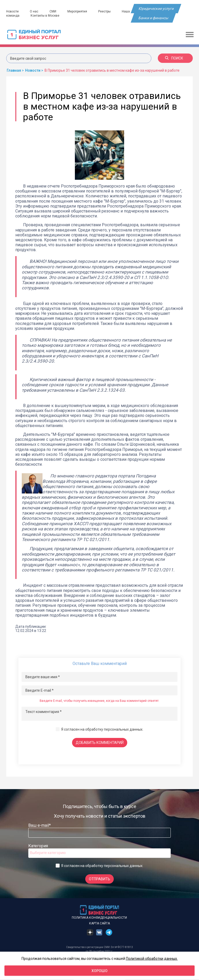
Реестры (104, 11)
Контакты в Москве (45, 16)
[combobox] (99, 853)
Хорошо (99, 971)
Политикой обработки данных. (152, 958)
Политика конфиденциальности (99, 918)
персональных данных (123, 729)
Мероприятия (77, 11)
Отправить (99, 879)
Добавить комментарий (100, 743)
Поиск (174, 58)
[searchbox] (51, 853)
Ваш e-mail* (40, 825)
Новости (12, 11)
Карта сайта (99, 923)
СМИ (53, 11)
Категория (38, 846)
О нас (34, 11)
